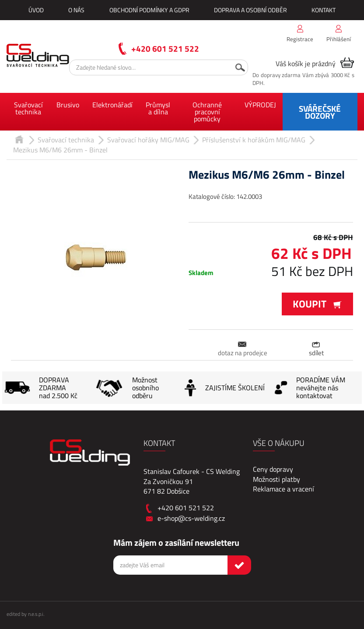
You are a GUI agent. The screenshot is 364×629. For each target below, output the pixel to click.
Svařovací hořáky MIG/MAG (148, 140)
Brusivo (68, 105)
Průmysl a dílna (158, 108)
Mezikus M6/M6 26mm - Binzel (60, 150)
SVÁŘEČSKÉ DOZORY (320, 112)
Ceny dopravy (273, 469)
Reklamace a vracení (283, 489)
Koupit (317, 304)
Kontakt (324, 10)
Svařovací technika (28, 108)
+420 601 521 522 (165, 48)
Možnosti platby (276, 479)
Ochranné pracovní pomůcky (207, 112)
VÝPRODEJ (260, 105)
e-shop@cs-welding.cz (191, 518)
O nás (76, 10)
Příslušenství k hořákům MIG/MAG (254, 140)
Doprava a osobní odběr (250, 10)
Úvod (36, 10)
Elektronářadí (112, 105)
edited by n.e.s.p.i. (25, 614)
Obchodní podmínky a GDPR (149, 10)
